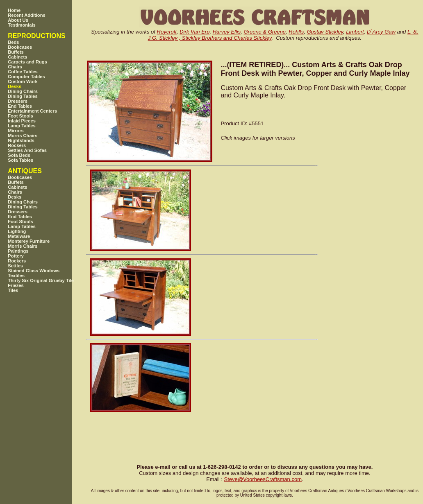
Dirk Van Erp (194, 32)
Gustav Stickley (325, 32)
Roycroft (167, 32)
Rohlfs (296, 32)
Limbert (355, 32)
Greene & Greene (265, 32)
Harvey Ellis (227, 32)
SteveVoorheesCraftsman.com (263, 479)
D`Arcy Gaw (381, 32)
